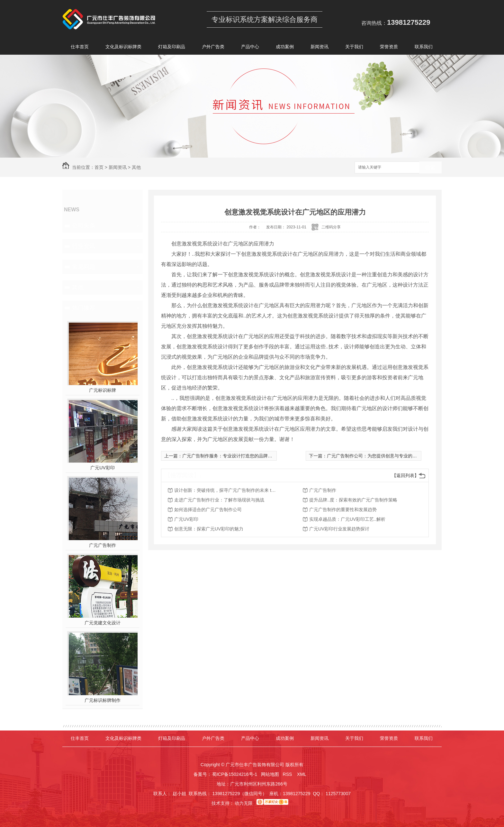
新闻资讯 (319, 48)
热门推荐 (84, 308)
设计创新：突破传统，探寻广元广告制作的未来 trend (226, 490)
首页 (99, 167)
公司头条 (84, 225)
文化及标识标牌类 (123, 48)
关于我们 (354, 48)
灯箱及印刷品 (172, 48)
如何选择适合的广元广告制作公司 (208, 510)
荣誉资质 (389, 48)
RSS (288, 774)
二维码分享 (331, 227)
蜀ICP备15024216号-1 (235, 774)
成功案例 (285, 48)
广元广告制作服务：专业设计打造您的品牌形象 (230, 456)
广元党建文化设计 (103, 623)
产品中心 (250, 48)
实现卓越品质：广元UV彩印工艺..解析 (347, 519)
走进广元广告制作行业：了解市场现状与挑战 (219, 500)
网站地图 (270, 774)
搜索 (430, 168)
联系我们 (424, 48)
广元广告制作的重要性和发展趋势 (343, 510)
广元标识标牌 (103, 390)
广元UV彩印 (102, 468)
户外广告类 (213, 48)
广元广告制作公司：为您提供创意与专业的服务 (374, 456)
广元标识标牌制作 (103, 700)
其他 (136, 167)
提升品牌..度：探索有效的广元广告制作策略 (353, 500)
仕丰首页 (80, 48)
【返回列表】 (405, 475)
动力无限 (244, 803)
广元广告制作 (103, 545)
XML (302, 774)
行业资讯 (84, 246)
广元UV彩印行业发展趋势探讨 (339, 529)
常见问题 (84, 267)
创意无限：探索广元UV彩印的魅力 (209, 529)
